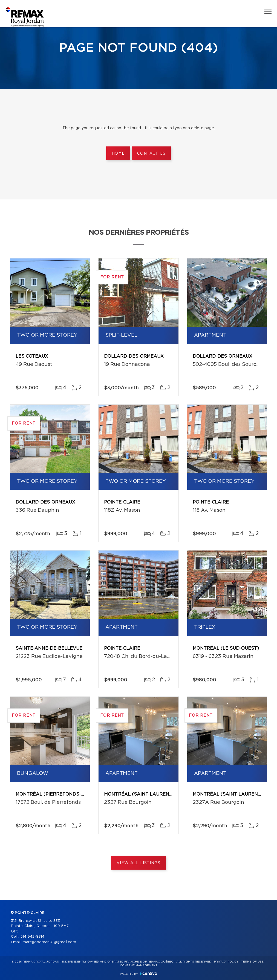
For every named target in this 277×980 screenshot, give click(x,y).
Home (118, 154)
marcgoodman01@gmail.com (49, 942)
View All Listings (138, 863)
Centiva (149, 973)
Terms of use (252, 962)
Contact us (151, 154)
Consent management (139, 966)
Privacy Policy (226, 962)
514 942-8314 (32, 937)
